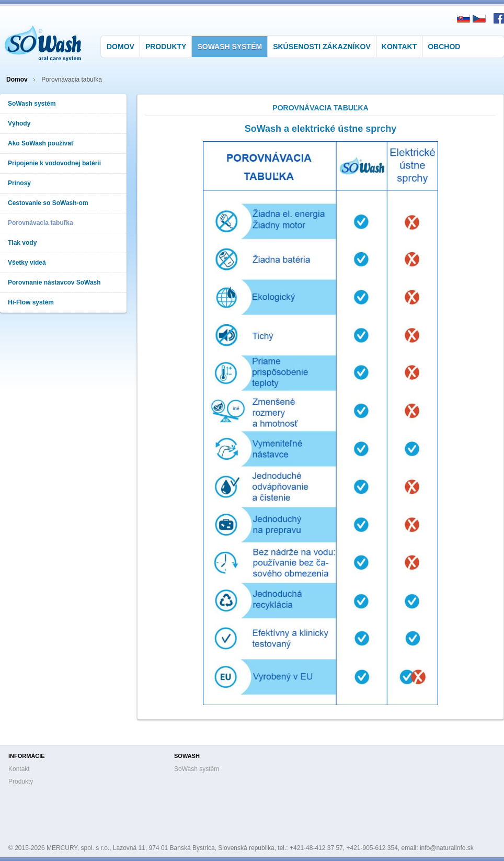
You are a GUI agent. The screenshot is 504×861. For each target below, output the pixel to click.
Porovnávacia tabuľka (41, 223)
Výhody (19, 123)
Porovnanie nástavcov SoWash (54, 282)
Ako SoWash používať (41, 143)
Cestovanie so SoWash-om (48, 203)
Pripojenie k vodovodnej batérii (54, 163)
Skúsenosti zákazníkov (322, 47)
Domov (121, 47)
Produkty (166, 47)
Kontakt (399, 47)
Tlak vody (22, 243)
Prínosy (19, 183)
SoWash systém (230, 47)
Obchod (444, 47)
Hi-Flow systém (31, 302)
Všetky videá (27, 263)
